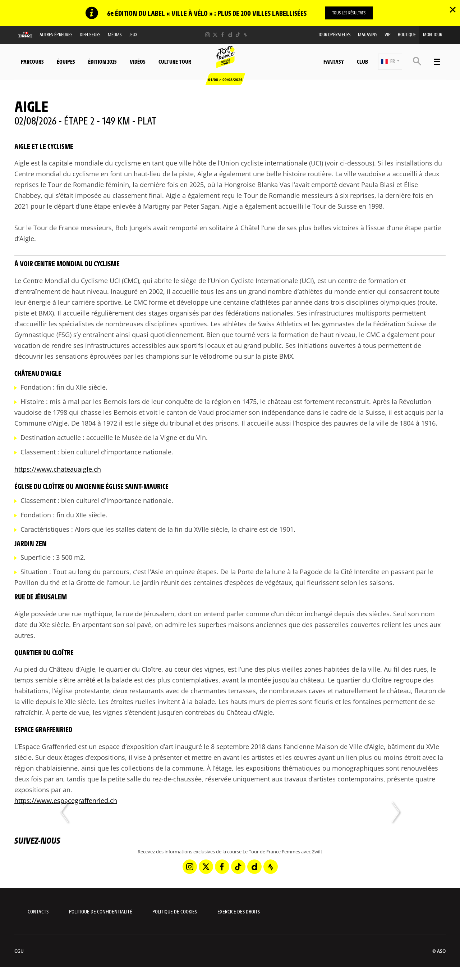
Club (362, 61)
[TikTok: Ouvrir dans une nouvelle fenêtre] (238, 35)
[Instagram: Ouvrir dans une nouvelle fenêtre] (208, 35)
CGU (19, 951)
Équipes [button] (66, 61)
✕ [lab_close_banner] (453, 9)
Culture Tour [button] (175, 61)
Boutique (407, 34)
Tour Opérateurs (334, 34)
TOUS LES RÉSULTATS (349, 13)
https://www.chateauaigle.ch (58, 469)
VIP (388, 34)
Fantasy (334, 61)
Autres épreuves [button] (56, 34)
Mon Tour (433, 34)
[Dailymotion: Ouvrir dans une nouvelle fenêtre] (230, 35)
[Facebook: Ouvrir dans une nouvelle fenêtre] (223, 35)
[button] (390, 62)
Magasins (368, 34)
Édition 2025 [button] (102, 61)
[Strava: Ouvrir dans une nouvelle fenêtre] (245, 35)
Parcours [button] (32, 61)
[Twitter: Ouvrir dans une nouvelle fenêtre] (215, 35)
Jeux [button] (133, 34)
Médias (115, 34)
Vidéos (138, 61)
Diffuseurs (90, 34)
